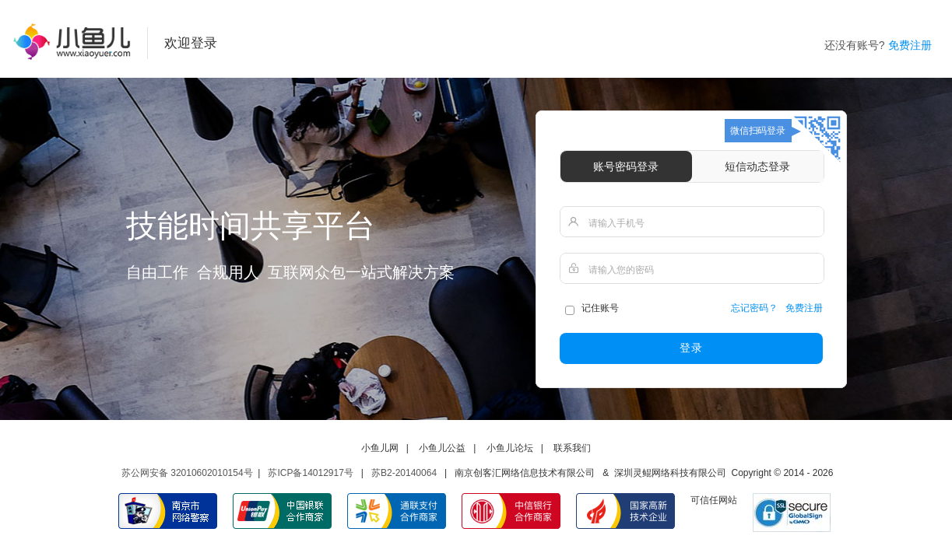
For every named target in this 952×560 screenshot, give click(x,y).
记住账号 (591, 310)
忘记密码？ (754, 308)
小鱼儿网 (380, 448)
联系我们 (572, 448)
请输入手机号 (617, 223)
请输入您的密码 (621, 270)
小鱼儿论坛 (510, 448)
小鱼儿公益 (442, 448)
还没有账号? (855, 45)
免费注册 (910, 45)
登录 (691, 348)
